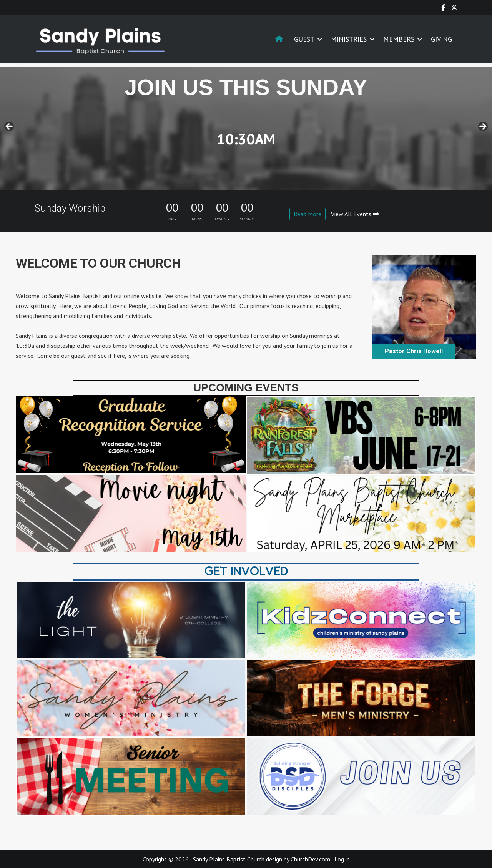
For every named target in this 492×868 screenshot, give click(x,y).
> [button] (482, 127)
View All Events (355, 214)
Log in (342, 859)
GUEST (304, 39)
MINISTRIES (349, 39)
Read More (307, 214)
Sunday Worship (70, 208)
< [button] (10, 127)
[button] (320, 39)
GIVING (441, 39)
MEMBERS (399, 39)
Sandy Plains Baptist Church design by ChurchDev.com (262, 859)
